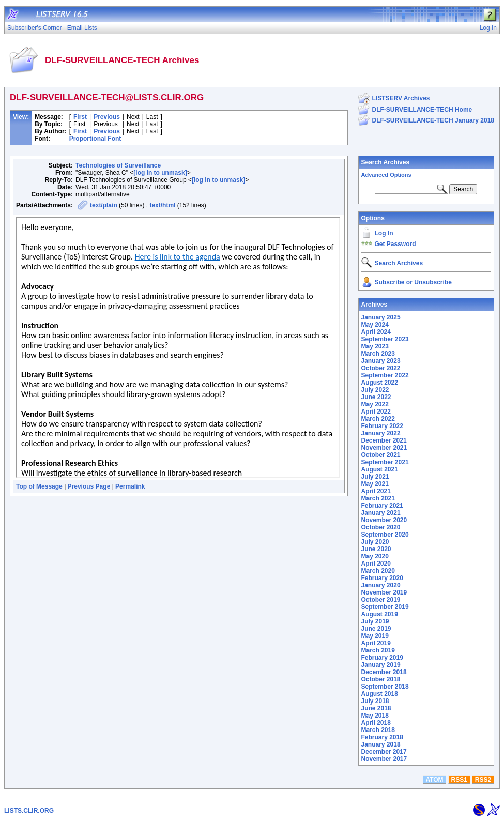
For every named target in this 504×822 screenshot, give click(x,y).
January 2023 (381, 361)
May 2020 (375, 556)
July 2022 (375, 390)
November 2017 (384, 759)
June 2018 (376, 708)
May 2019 (375, 636)
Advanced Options (386, 175)
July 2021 (375, 477)
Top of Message (39, 486)
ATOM (434, 780)
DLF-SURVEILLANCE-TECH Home (422, 110)
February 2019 (382, 658)
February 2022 (382, 426)
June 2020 (376, 549)
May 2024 (375, 325)
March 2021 (378, 498)
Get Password (395, 244)
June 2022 (376, 397)
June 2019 (376, 629)
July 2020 (375, 542)
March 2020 (378, 571)
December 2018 (384, 672)
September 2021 (385, 462)
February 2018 (382, 737)
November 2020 (384, 520)
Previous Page (89, 486)
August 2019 (380, 614)
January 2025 (381, 317)
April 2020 (376, 564)
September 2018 (385, 687)
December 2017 (384, 752)
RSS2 (483, 780)
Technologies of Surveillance (118, 165)
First (80, 117)
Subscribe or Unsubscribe (413, 282)
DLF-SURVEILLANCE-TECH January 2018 (433, 120)
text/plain (104, 205)
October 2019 (381, 600)
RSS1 (459, 780)
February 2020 (382, 578)
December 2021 (384, 440)
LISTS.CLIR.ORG (29, 811)
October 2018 (381, 679)
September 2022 (385, 375)
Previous (107, 117)
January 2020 (381, 585)
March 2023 (378, 354)
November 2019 (384, 592)
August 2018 (380, 694)
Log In (384, 233)
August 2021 (380, 469)
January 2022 (381, 433)
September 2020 (385, 535)
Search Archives (386, 162)
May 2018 (375, 716)
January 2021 (381, 513)
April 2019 (376, 643)
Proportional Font (95, 139)
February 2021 (382, 506)
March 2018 (378, 730)
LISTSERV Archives (401, 98)
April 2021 (376, 491)
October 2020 (381, 527)
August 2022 (380, 383)
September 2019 (385, 607)
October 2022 (381, 368)
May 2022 (375, 404)
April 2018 (376, 723)
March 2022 (378, 419)
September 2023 (385, 339)
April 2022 (376, 412)
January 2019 (381, 665)
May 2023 (375, 346)
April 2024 (376, 332)
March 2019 (378, 650)
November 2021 (384, 448)
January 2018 (381, 744)
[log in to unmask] (160, 173)
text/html (162, 205)
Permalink (130, 486)
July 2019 (375, 621)
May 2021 (375, 484)
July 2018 (375, 701)
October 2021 (381, 455)
